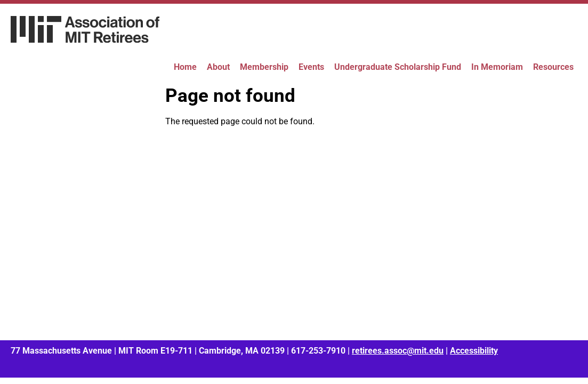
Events (311, 67)
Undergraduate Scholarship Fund (398, 67)
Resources (553, 67)
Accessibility (474, 351)
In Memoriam (497, 67)
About (218, 67)
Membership (264, 67)
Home (185, 67)
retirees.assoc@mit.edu (398, 351)
